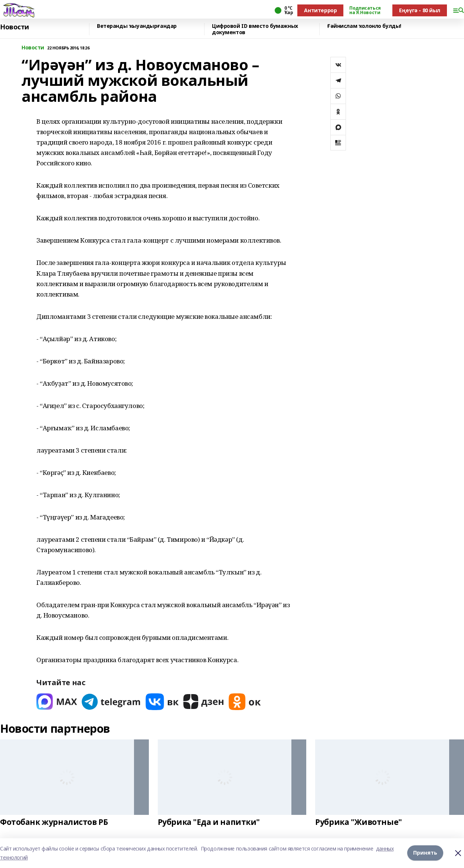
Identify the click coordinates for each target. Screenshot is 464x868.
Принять (425, 853)
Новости (14, 27)
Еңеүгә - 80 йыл (420, 10)
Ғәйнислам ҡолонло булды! (364, 26)
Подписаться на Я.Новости (365, 10)
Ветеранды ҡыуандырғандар (137, 26)
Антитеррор (320, 10)
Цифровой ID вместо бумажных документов (255, 29)
